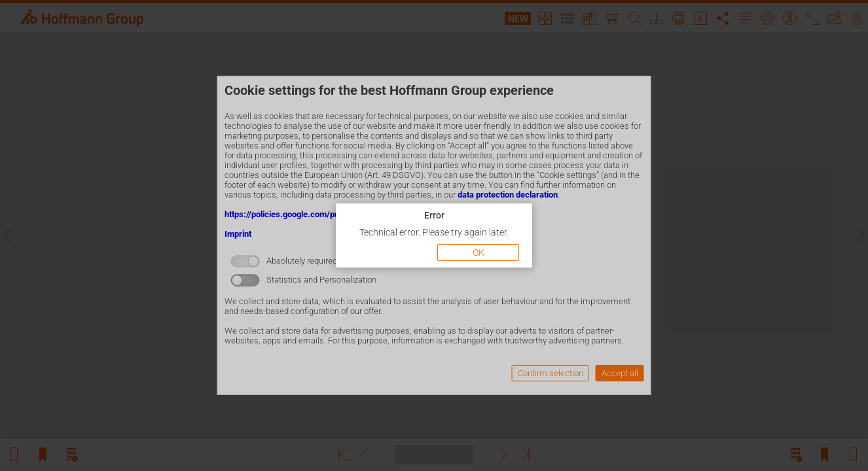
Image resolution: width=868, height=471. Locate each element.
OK (479, 253)
